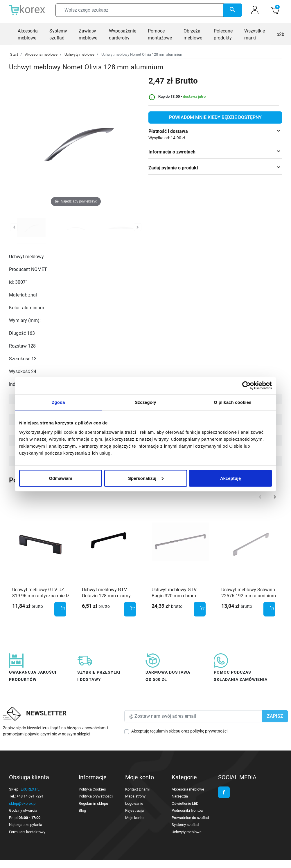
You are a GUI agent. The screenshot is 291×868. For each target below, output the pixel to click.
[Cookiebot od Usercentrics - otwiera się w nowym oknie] (246, 386)
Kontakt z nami (137, 789)
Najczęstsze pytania (26, 825)
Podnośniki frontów (188, 810)
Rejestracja (134, 810)
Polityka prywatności (96, 796)
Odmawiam (60, 478)
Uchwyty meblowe (79, 54)
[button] (275, 10)
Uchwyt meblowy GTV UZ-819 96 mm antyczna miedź (41, 593)
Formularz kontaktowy (27, 832)
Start (14, 54)
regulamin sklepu (165, 731)
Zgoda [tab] (58, 402)
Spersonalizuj (146, 478)
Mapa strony (135, 796)
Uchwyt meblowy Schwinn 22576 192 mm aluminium (249, 593)
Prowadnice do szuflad (190, 818)
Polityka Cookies (92, 789)
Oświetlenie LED (185, 803)
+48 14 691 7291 (30, 796)
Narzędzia (180, 796)
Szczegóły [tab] (145, 402)
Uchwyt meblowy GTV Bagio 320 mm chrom (174, 593)
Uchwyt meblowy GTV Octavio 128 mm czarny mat (106, 596)
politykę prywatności (209, 731)
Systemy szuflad (185, 825)
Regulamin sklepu (93, 803)
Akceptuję (231, 478)
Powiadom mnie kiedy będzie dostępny (215, 117)
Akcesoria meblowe (41, 54)
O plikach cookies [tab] (232, 402)
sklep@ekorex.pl (23, 803)
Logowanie (134, 803)
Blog (82, 810)
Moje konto (134, 818)
